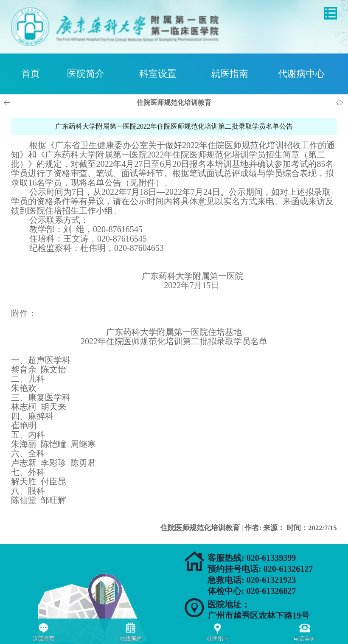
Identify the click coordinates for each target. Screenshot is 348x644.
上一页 (8, 103)
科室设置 (158, 74)
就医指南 (230, 74)
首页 (31, 74)
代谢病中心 (301, 74)
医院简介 (86, 74)
